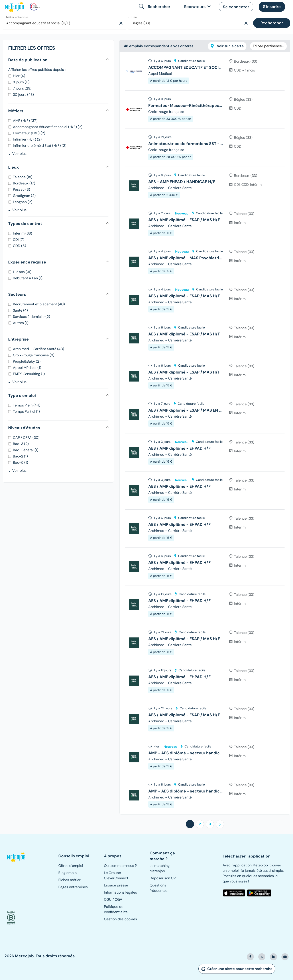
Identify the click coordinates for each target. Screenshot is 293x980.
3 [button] (210, 824)
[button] (156, 7)
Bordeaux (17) (24, 183)
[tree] (205, 433)
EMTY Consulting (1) (29, 374)
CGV (118, 899)
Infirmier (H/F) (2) (27, 139)
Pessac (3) (21, 189)
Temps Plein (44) (27, 405)
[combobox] (60, 23)
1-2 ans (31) (22, 272)
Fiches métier (69, 880)
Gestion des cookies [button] (120, 919)
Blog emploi (68, 873)
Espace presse (116, 885)
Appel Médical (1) (27, 368)
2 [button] (200, 824)
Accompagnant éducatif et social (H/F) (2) (48, 127)
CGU (108, 899)
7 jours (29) (22, 88)
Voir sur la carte (227, 46)
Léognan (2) (23, 202)
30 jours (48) (23, 95)
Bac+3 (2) (21, 444)
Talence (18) (23, 177)
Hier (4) (19, 76)
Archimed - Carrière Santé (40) (39, 349)
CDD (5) (19, 246)
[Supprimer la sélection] (121, 23)
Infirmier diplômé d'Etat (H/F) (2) (40, 146)
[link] (197, 7)
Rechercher (272, 23)
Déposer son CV (163, 878)
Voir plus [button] (17, 154)
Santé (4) (20, 310)
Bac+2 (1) (20, 456)
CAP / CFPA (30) (26, 438)
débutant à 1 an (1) (28, 278)
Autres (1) (21, 323)
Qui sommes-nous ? (120, 866)
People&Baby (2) (27, 361)
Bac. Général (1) (26, 450)
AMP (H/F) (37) (25, 121)
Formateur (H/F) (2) (29, 133)
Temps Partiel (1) (26, 411)
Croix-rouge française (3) (34, 355)
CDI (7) (19, 240)
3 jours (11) (21, 82)
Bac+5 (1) (20, 462)
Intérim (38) (22, 233)
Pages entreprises (73, 887)
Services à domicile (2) (32, 317)
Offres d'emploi (71, 866)
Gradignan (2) (24, 196)
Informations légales (120, 892)
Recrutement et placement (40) (39, 304)
